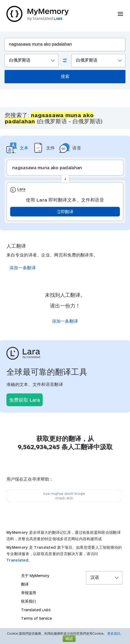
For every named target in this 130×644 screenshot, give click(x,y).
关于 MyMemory (35, 576)
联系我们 (29, 601)
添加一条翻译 (23, 268)
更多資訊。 (115, 633)
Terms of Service (36, 618)
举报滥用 (29, 593)
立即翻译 (65, 212)
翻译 (25, 584)
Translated (17, 560)
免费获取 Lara (25, 400)
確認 (69, 639)
